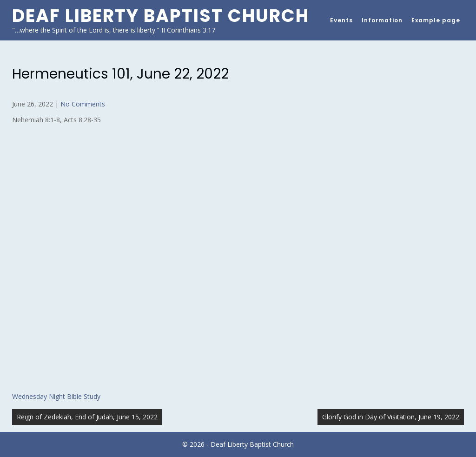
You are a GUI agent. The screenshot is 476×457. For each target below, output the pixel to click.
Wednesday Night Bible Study (56, 396)
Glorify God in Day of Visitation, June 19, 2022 (391, 417)
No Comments (83, 104)
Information (382, 20)
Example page (436, 20)
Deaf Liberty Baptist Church (161, 16)
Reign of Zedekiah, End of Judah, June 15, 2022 (87, 417)
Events (341, 20)
